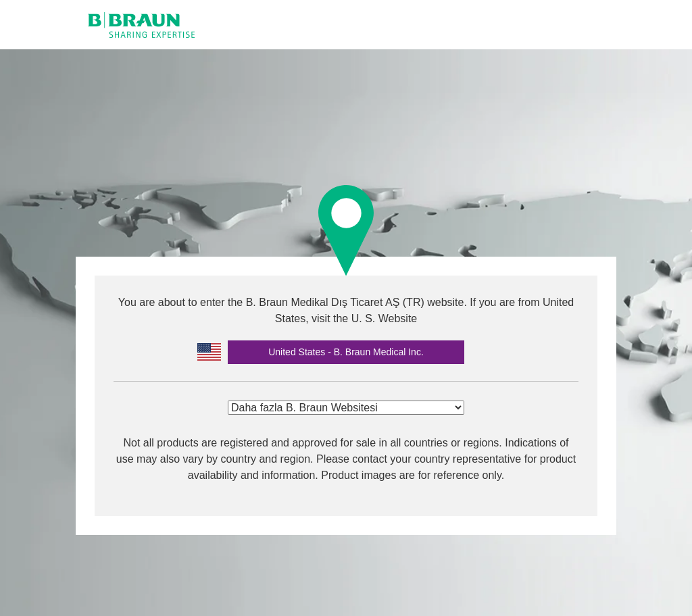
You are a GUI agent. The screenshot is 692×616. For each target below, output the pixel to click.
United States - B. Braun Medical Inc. (346, 352)
